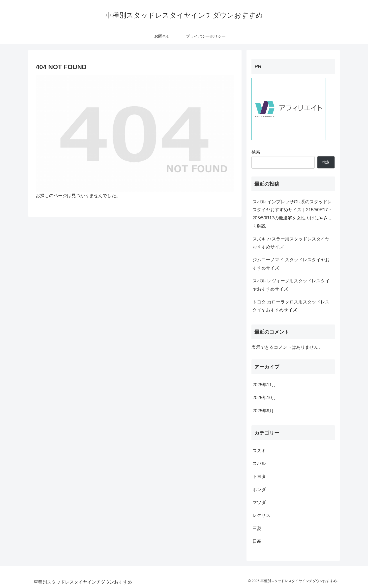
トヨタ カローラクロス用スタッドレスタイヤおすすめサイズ (291, 306)
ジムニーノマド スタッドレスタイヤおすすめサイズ (291, 264)
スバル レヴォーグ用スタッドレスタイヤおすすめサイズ (291, 285)
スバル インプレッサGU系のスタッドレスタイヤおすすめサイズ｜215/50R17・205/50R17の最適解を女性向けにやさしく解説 (292, 214)
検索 (256, 152)
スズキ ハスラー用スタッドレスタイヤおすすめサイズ (291, 243)
